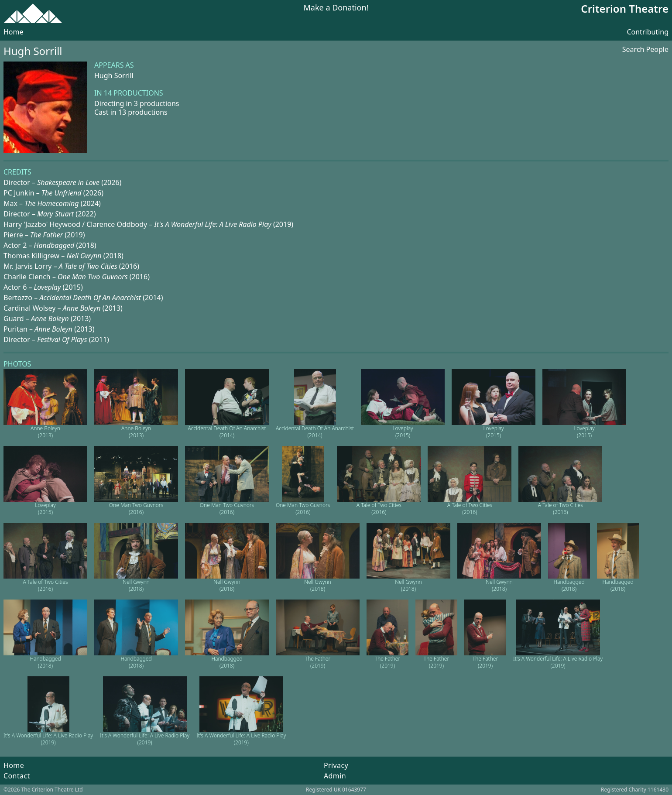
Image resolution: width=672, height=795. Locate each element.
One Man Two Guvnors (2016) (136, 509)
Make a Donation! (336, 8)
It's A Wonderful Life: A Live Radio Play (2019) (558, 662)
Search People (645, 49)
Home (14, 32)
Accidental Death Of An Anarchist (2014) (227, 432)
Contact (17, 776)
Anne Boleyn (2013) (45, 432)
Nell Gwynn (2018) (136, 585)
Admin (335, 776)
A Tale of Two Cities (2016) (379, 509)
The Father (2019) (318, 662)
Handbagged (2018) (569, 585)
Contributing (648, 32)
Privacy (336, 765)
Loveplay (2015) (403, 432)
